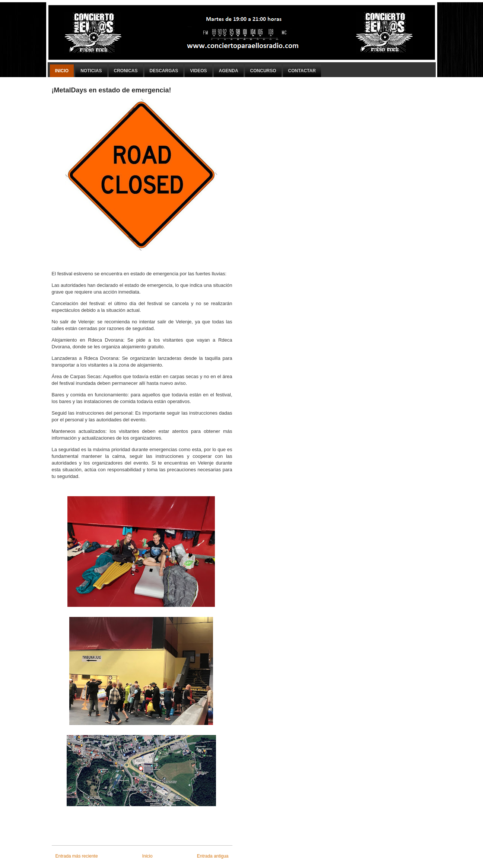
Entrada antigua (213, 856)
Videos (198, 71)
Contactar (302, 71)
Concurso (263, 71)
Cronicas (126, 71)
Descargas (164, 71)
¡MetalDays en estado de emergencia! (112, 90)
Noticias (91, 71)
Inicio (62, 71)
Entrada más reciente (77, 856)
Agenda (229, 71)
